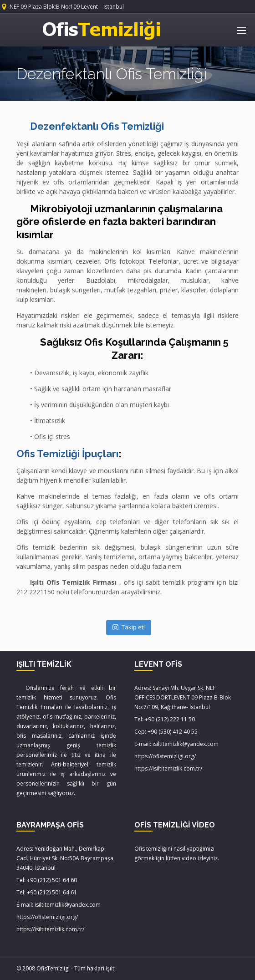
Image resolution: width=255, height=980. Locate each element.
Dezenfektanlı (97, 126)
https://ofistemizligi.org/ (165, 756)
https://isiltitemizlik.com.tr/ (168, 768)
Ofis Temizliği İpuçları (67, 454)
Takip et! (129, 627)
